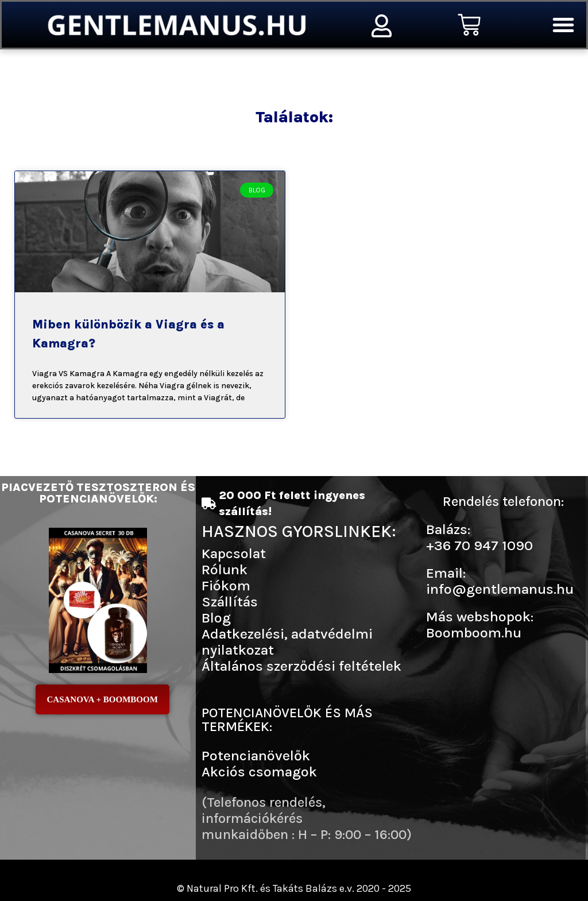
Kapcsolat (234, 553)
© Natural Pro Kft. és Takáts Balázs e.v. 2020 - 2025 (294, 888)
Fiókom (226, 585)
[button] (563, 25)
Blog (216, 618)
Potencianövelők (256, 755)
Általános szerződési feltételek (301, 666)
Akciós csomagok (259, 772)
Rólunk (225, 569)
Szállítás (230, 602)
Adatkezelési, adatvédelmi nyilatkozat (287, 642)
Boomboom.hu (474, 633)
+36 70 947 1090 (479, 545)
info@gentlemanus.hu (500, 589)
